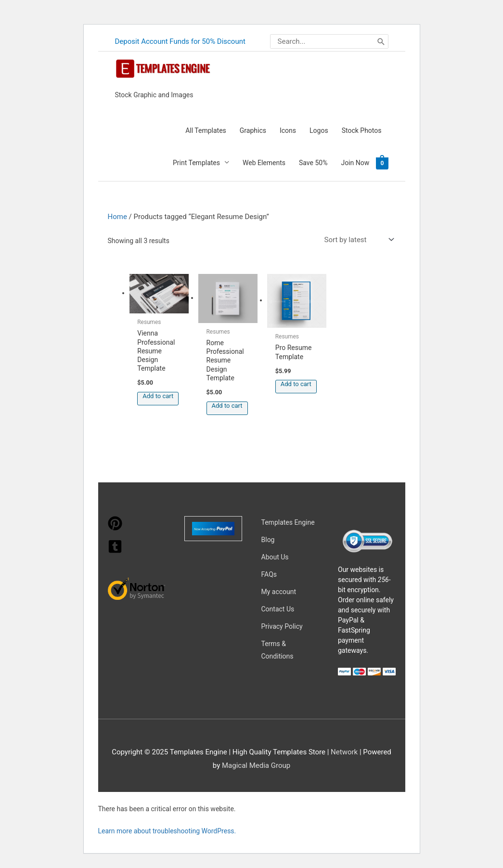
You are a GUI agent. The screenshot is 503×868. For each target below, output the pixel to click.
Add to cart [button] (158, 396)
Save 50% (313, 163)
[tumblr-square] (115, 551)
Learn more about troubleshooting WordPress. (167, 831)
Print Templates (196, 163)
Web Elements (264, 163)
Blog (268, 540)
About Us (275, 557)
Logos (319, 130)
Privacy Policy (282, 626)
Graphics (253, 130)
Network (344, 752)
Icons (288, 130)
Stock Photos (362, 130)
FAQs (269, 574)
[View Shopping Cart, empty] (382, 163)
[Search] (381, 42)
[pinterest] (115, 528)
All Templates (206, 130)
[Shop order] (357, 240)
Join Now (355, 163)
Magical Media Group (256, 765)
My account (279, 592)
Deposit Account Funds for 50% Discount (181, 41)
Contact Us (278, 609)
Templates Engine (288, 522)
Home (117, 217)
